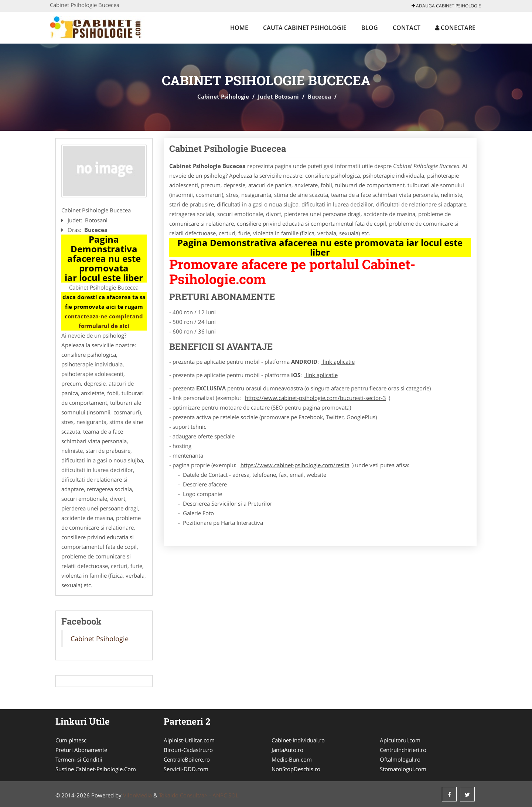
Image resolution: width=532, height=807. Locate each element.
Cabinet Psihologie (223, 96)
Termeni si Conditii (79, 759)
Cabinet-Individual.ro (298, 740)
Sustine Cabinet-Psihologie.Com (96, 769)
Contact (407, 28)
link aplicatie (338, 362)
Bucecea (319, 96)
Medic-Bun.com (292, 759)
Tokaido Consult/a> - (186, 795)
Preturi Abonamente (81, 750)
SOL (233, 795)
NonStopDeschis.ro (296, 769)
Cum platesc (71, 740)
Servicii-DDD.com (186, 769)
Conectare (455, 28)
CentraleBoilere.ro (187, 759)
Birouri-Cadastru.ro (188, 750)
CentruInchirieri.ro (403, 750)
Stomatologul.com (403, 769)
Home (239, 28)
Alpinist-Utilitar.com (189, 740)
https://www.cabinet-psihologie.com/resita (295, 465)
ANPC (220, 795)
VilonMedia (137, 795)
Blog (370, 28)
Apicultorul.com (400, 740)
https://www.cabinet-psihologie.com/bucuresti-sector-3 (316, 398)
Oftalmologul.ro (400, 759)
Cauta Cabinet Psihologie (305, 28)
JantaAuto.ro (287, 750)
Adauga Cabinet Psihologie (446, 6)
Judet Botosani (278, 96)
